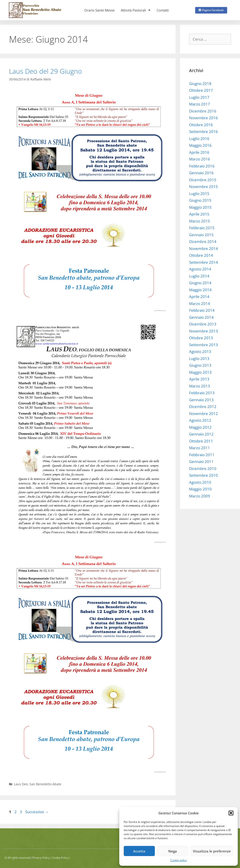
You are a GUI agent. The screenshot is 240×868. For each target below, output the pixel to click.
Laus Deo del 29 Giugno (46, 71)
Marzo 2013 (200, 386)
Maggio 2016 (200, 145)
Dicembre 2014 (203, 242)
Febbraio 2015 (202, 228)
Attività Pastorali (136, 10)
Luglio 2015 (199, 194)
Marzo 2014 (200, 303)
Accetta (139, 851)
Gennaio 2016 (201, 173)
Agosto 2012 (200, 420)
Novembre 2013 (203, 331)
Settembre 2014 (203, 262)
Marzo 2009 (200, 496)
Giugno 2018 (200, 84)
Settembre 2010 (203, 475)
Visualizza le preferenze (212, 851)
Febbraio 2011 (202, 455)
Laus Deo (21, 784)
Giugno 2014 (200, 283)
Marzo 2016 (200, 159)
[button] (231, 813)
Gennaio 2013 (201, 400)
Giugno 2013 (200, 365)
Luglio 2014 (199, 276)
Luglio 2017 (199, 97)
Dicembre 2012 (203, 407)
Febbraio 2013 (202, 393)
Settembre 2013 (203, 345)
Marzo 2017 (200, 104)
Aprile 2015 (199, 214)
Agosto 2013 (200, 352)
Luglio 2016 (199, 139)
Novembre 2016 (203, 118)
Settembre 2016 (203, 132)
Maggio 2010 (200, 489)
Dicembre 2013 (203, 324)
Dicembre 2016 (203, 111)
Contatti (163, 10)
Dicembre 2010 (203, 468)
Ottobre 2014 (201, 255)
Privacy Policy (41, 858)
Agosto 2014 (200, 269)
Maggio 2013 (200, 372)
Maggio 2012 (200, 427)
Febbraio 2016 (202, 166)
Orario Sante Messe (99, 10)
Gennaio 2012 (201, 434)
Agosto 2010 (200, 482)
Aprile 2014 (199, 297)
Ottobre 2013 (201, 338)
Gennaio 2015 (201, 235)
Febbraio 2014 (202, 310)
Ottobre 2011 (201, 441)
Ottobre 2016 (201, 125)
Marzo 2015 (200, 221)
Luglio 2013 (199, 358)
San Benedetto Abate (45, 784)
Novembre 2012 (203, 413)
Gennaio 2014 (201, 317)
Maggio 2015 (200, 207)
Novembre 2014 (203, 248)
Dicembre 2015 (203, 180)
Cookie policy (179, 860)
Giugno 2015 (200, 200)
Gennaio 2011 (201, 461)
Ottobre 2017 (201, 90)
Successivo (37, 812)
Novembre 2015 (203, 187)
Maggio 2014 (200, 290)
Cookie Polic (60, 858)
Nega (173, 851)
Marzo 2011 (200, 448)
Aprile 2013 (199, 379)
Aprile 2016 (199, 152)
